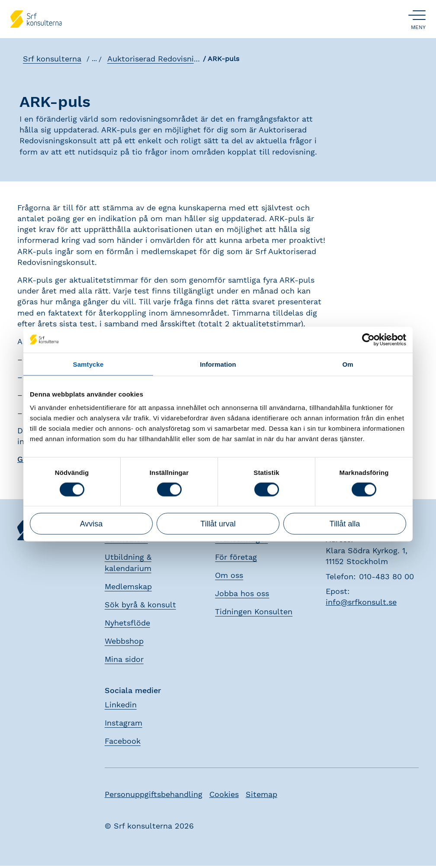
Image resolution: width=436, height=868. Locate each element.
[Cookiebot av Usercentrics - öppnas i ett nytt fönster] (368, 339)
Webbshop (124, 643)
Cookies (224, 796)
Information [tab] (218, 364)
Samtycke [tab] (88, 364)
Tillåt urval (218, 524)
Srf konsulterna (50, 61)
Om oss (229, 577)
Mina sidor (124, 661)
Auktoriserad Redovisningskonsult (169, 61)
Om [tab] (348, 364)
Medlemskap (128, 589)
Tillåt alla (345, 524)
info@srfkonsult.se (361, 604)
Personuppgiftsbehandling (154, 796)
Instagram (123, 724)
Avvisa (91, 524)
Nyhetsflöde (127, 625)
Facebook (123, 743)
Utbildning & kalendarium (128, 565)
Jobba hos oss (242, 595)
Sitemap (261, 796)
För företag (236, 559)
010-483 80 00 (386, 578)
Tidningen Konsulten (254, 614)
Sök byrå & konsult (140, 607)
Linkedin (121, 706)
